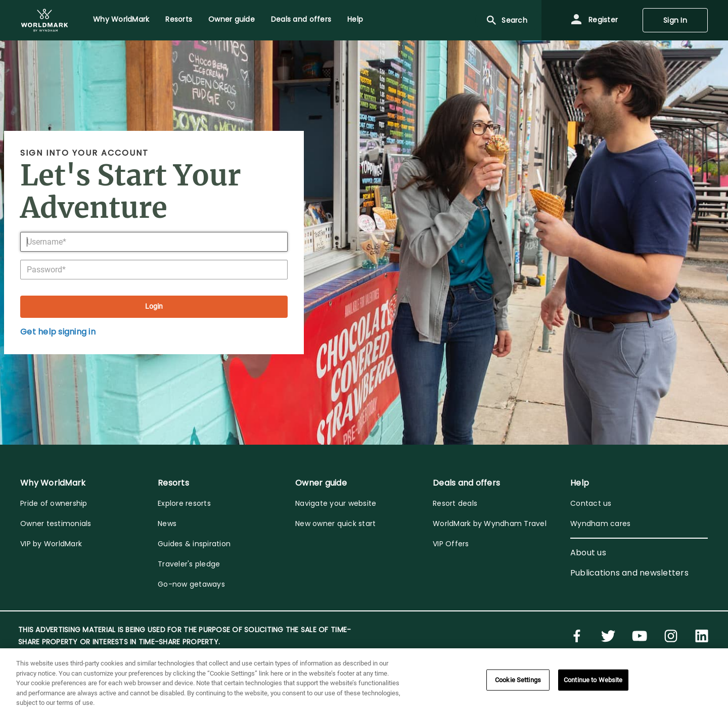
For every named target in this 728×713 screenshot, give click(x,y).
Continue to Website (593, 680)
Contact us (591, 503)
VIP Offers (451, 544)
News (167, 524)
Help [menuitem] (355, 19)
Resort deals (455, 503)
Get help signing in (58, 332)
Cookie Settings (518, 680)
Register (594, 20)
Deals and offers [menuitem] (301, 19)
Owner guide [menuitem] (232, 19)
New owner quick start (335, 524)
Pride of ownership (54, 503)
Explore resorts (184, 503)
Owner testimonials (56, 524)
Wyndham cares (600, 524)
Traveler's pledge (189, 564)
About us (588, 553)
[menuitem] (44, 20)
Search (506, 20)
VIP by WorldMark (51, 544)
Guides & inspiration (194, 544)
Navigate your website (336, 503)
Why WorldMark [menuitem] (121, 19)
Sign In (675, 20)
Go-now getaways (191, 584)
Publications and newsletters (629, 573)
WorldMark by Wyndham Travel (490, 524)
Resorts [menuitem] (179, 19)
